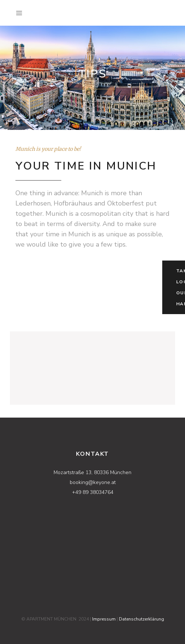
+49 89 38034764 (93, 492)
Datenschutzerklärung (142, 619)
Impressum (104, 619)
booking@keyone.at (93, 482)
